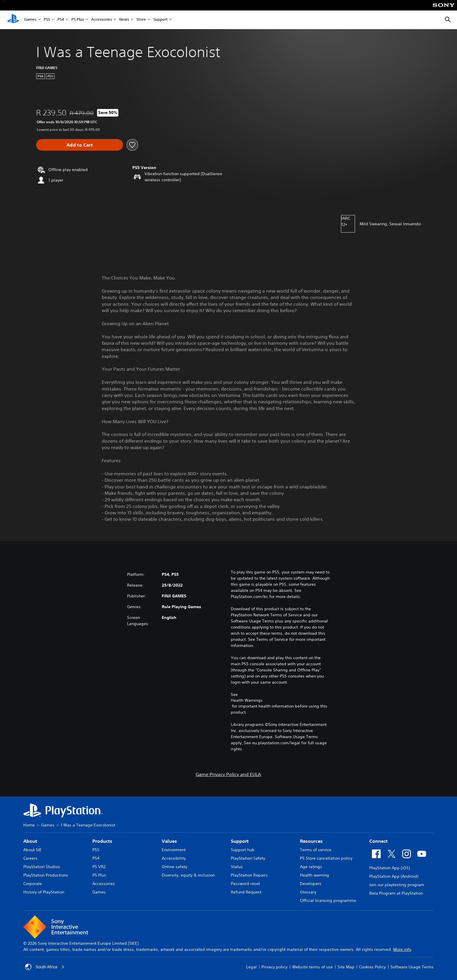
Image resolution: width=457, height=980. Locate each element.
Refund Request (246, 892)
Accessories (102, 20)
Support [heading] (240, 841)
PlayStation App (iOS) (390, 868)
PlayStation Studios (42, 867)
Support (160, 20)
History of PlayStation (44, 892)
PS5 (47, 20)
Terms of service (316, 850)
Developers (311, 884)
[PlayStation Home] (13, 20)
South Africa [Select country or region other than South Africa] (45, 967)
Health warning (314, 875)
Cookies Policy (372, 967)
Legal (252, 967)
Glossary (308, 892)
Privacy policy (274, 967)
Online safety (174, 867)
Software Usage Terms (412, 967)
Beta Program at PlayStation (396, 893)
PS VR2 (99, 867)
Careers (30, 858)
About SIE (32, 850)
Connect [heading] (378, 841)
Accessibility (174, 858)
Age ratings (311, 867)
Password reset (245, 884)
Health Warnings (247, 700)
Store (141, 20)
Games (30, 20)
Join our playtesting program (397, 885)
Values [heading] (169, 841)
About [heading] (30, 841)
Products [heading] (102, 841)
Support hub (243, 850)
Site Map (346, 967)
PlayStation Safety (248, 858)
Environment (174, 850)
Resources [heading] (311, 841)
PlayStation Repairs (249, 875)
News (124, 20)
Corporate (33, 884)
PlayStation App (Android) (394, 876)
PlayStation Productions (46, 875)
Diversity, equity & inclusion (188, 875)
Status (237, 867)
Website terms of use (312, 967)
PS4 (61, 20)
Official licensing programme (328, 900)
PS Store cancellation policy (326, 858)
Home (29, 825)
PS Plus (78, 20)
